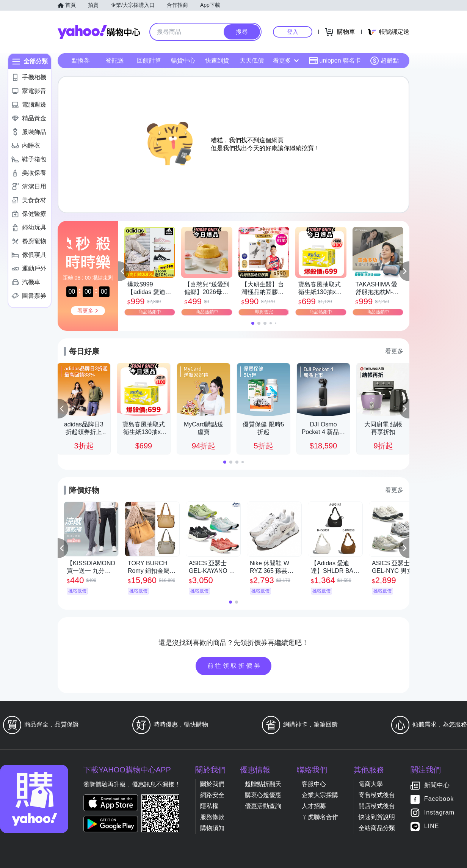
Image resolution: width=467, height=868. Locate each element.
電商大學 (371, 784)
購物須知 (212, 828)
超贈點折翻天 (263, 784)
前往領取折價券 (235, 666)
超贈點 (384, 61)
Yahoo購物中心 (99, 32)
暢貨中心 (183, 61)
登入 (293, 32)
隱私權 (209, 806)
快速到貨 (217, 61)
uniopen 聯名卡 (335, 61)
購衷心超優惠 (263, 795)
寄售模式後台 (377, 795)
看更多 (286, 61)
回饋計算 (149, 61)
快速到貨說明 (377, 817)
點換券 (81, 61)
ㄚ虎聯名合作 (320, 817)
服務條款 (212, 817)
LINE (432, 826)
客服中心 (314, 784)
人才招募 (314, 806)
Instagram (439, 813)
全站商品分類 (377, 828)
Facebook (439, 799)
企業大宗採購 (320, 795)
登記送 (115, 61)
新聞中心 (437, 785)
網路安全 (212, 795)
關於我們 (212, 784)
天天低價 (252, 61)
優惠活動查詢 (263, 806)
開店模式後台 (377, 806)
